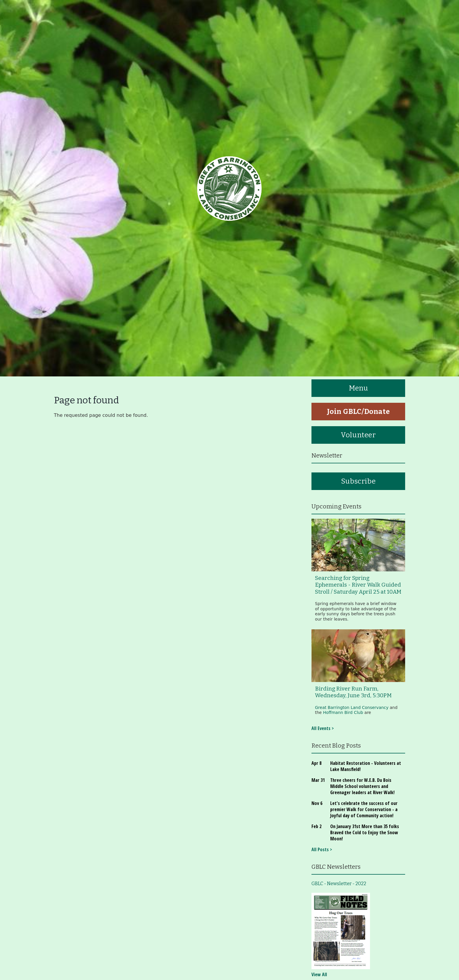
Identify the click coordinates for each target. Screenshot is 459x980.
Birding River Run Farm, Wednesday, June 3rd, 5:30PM (353, 692)
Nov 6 (317, 803)
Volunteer (358, 435)
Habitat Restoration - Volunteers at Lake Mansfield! (366, 766)
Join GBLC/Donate (358, 412)
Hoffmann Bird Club (343, 712)
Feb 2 (316, 826)
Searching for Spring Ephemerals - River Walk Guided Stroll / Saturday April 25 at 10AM (358, 585)
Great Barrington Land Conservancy (352, 707)
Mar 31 (318, 780)
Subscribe (358, 481)
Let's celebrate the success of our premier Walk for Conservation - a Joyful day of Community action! (364, 809)
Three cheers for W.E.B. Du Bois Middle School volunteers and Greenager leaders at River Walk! (362, 786)
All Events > (323, 728)
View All (319, 974)
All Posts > (322, 849)
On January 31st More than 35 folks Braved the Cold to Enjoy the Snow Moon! (365, 832)
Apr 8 (316, 763)
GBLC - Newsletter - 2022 (339, 884)
